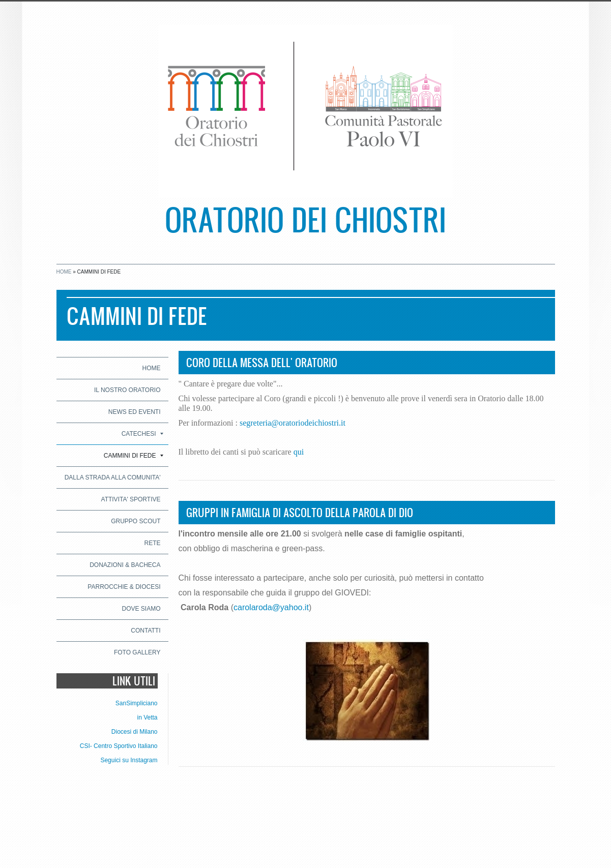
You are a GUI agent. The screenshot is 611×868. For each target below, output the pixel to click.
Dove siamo (141, 609)
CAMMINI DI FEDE (134, 456)
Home (64, 272)
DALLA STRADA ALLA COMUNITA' (113, 477)
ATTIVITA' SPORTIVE (131, 499)
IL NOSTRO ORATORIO (127, 390)
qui (299, 452)
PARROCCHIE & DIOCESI (124, 587)
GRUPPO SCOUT (136, 521)
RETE (152, 543)
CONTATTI (146, 631)
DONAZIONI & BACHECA (125, 565)
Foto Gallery (137, 652)
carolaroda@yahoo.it (271, 607)
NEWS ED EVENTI (135, 412)
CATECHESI (142, 434)
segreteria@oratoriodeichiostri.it (293, 423)
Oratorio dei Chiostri (305, 219)
